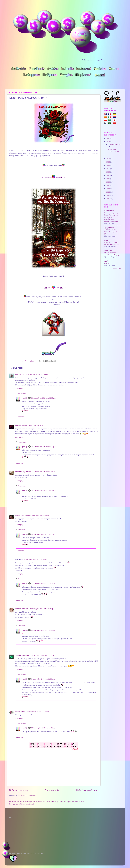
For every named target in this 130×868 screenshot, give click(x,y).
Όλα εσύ (107, 263)
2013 (108, 192)
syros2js (24, 361)
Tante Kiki (108, 251)
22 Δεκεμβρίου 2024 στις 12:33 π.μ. (37, 515)
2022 (108, 162)
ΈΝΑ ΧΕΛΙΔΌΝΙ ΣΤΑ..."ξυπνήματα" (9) (111, 232)
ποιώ (106, 261)
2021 (108, 165)
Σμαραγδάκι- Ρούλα (23, 655)
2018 (108, 175)
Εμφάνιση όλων (117, 268)
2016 (108, 182)
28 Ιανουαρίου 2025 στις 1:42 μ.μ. (38, 711)
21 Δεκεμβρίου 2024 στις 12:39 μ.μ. (44, 447)
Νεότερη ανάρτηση (18, 790)
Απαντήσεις (22, 393)
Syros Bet (108, 240)
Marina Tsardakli (22, 609)
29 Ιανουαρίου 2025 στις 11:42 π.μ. (43, 728)
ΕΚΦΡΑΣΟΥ (109, 211)
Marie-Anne (20, 515)
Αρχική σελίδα (52, 790)
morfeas (18, 425)
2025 (108, 138)
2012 (108, 195)
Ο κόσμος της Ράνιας (23, 472)
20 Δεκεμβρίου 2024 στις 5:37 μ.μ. (34, 425)
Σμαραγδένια (109, 228)
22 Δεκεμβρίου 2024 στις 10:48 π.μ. (36, 559)
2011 (108, 199)
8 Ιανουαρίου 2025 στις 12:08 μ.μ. (43, 679)
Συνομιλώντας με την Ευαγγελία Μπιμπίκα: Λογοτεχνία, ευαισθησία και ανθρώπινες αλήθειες (111, 217)
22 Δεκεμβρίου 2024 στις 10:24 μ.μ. (41, 609)
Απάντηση (19, 388)
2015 (108, 185)
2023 (108, 159)
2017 (108, 179)
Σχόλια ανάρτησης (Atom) (27, 795)
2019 (108, 172)
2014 (108, 189)
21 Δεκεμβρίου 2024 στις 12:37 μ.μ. (44, 398)
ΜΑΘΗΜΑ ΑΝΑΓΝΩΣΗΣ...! (114, 151)
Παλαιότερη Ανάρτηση (87, 790)
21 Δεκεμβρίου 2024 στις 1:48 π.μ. (43, 472)
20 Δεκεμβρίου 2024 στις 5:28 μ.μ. (37, 374)
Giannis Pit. (20, 374)
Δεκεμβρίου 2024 (114, 144)
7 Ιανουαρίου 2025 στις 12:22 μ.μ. (42, 655)
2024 (108, 142)
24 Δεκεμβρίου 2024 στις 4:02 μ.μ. (43, 583)
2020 (108, 169)
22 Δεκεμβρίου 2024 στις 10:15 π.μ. (44, 534)
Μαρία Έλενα (20, 711)
